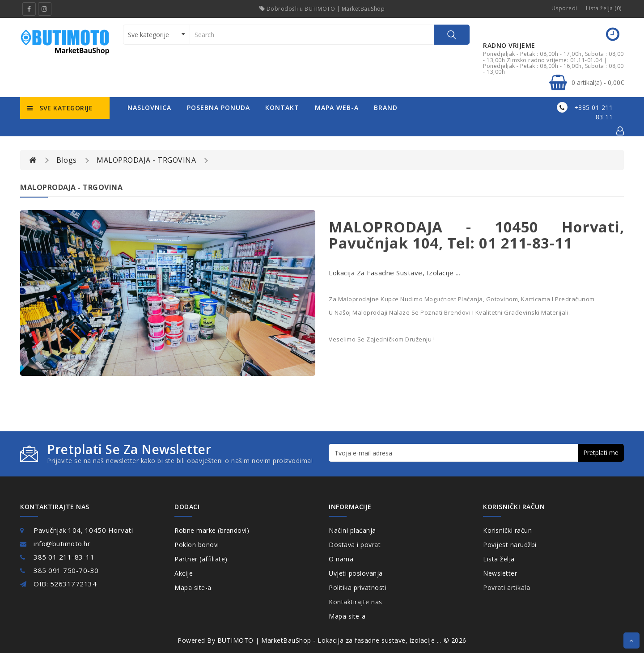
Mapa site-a (193, 588)
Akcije (184, 573)
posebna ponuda (218, 107)
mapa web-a (337, 107)
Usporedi (564, 8)
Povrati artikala (506, 588)
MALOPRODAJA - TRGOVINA (146, 160)
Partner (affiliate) (201, 559)
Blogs (67, 160)
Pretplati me (601, 453)
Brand (386, 107)
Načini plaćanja (352, 530)
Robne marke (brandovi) (212, 530)
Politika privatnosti (358, 588)
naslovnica (149, 107)
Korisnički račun (507, 530)
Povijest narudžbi (510, 545)
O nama (341, 559)
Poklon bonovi (197, 545)
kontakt (282, 107)
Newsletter (500, 573)
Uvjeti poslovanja (356, 573)
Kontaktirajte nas (356, 602)
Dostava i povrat (355, 545)
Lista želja (499, 559)
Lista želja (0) (604, 8)
